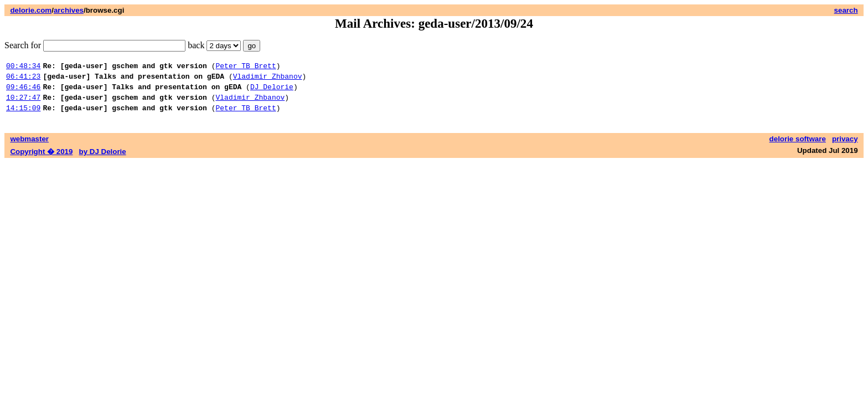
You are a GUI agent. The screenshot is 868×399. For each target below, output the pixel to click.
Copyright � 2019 (41, 160)
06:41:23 (23, 79)
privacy (845, 147)
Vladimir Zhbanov (268, 79)
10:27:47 (23, 104)
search (846, 10)
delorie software (798, 147)
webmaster (29, 147)
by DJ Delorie (103, 160)
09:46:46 (23, 91)
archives (69, 10)
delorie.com (31, 10)
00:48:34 (23, 67)
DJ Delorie (272, 91)
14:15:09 (23, 116)
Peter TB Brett (246, 67)
